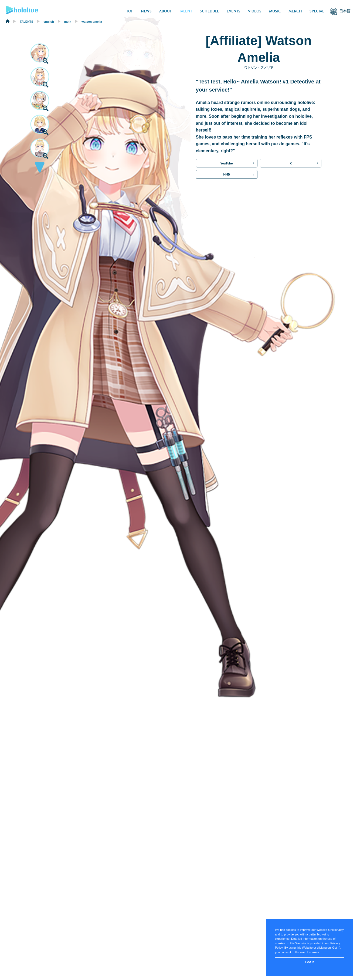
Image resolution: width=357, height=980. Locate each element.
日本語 (345, 11)
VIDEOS (255, 11)
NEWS (146, 11)
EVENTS (234, 11)
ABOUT (165, 11)
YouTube (227, 163)
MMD (227, 174)
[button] (40, 169)
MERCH (295, 11)
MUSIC (275, 11)
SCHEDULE (209, 11)
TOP (130, 11)
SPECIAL (317, 11)
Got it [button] (309, 962)
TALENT (186, 11)
